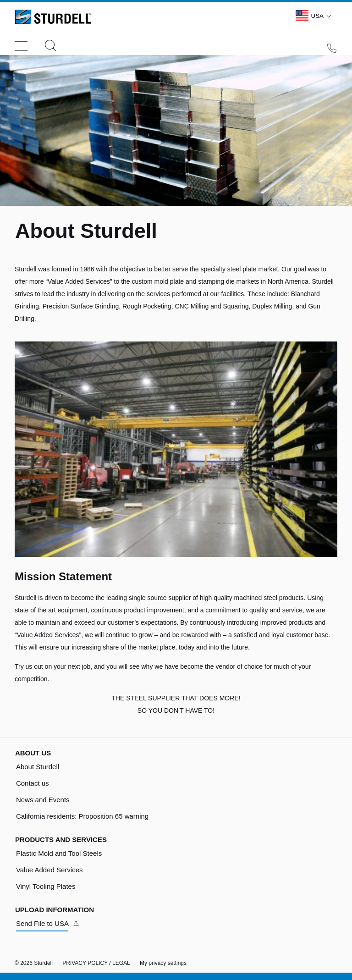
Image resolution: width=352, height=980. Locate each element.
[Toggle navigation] (21, 44)
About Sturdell (38, 767)
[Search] (50, 46)
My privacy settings (163, 963)
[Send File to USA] (48, 923)
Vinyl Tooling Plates (46, 886)
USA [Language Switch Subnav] (315, 16)
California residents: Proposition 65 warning (82, 816)
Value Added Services (49, 870)
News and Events (43, 800)
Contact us (33, 783)
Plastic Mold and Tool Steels (59, 853)
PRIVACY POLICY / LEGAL (96, 963)
